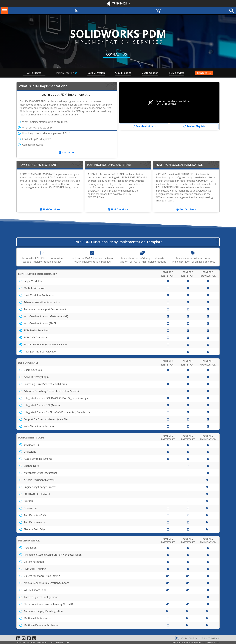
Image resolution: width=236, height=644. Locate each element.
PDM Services (177, 73)
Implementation (65, 73)
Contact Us (116, 54)
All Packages (34, 73)
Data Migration (96, 73)
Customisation (150, 73)
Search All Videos (146, 126)
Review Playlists (196, 126)
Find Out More (51, 209)
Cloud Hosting (123, 73)
